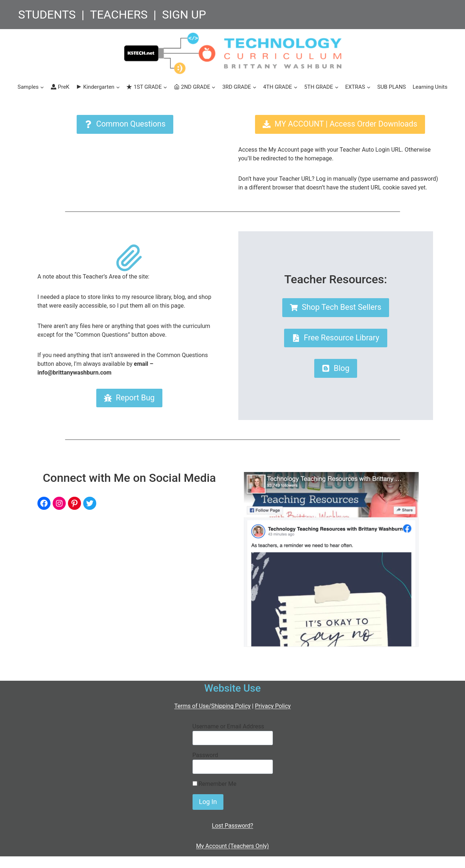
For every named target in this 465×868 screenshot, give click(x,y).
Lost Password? (232, 826)
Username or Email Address (228, 726)
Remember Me (215, 784)
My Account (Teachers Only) (232, 846)
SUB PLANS (391, 87)
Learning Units (430, 87)
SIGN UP (184, 15)
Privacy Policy (273, 706)
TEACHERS (119, 15)
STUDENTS (47, 15)
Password (205, 755)
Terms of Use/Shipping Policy (213, 706)
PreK (60, 87)
